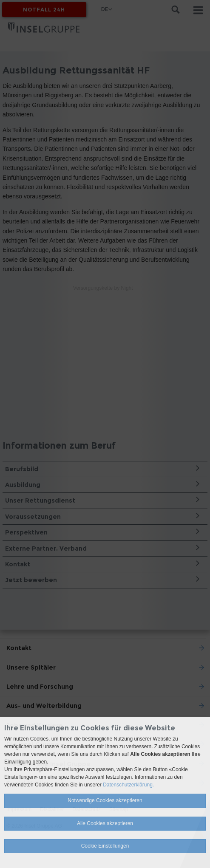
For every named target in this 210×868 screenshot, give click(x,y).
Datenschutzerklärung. (128, 785)
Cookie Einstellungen (105, 846)
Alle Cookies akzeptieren (105, 823)
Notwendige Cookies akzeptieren (105, 800)
